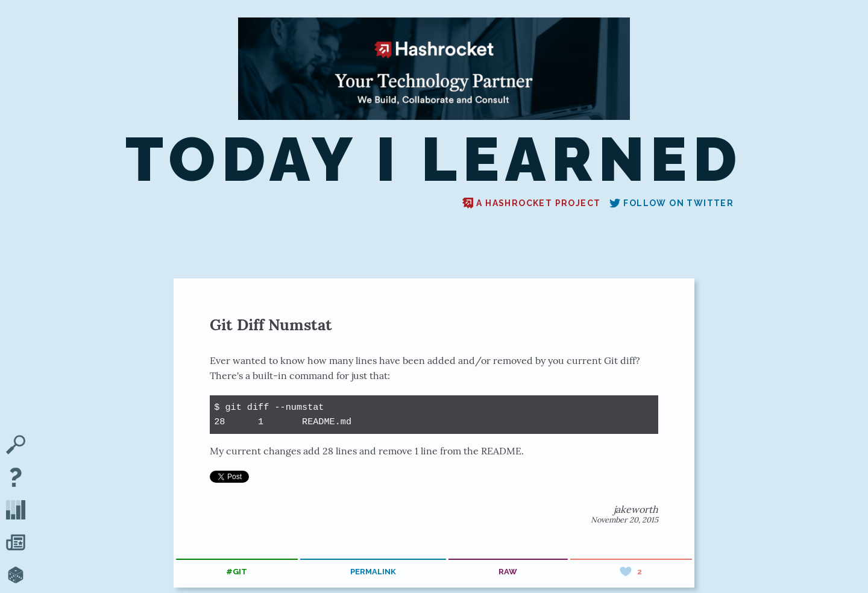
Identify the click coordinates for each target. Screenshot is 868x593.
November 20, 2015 (624, 520)
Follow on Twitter (671, 203)
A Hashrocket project (531, 203)
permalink (373, 572)
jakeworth (636, 509)
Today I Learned (434, 160)
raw (508, 572)
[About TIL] (16, 478)
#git (237, 572)
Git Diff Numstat (271, 325)
